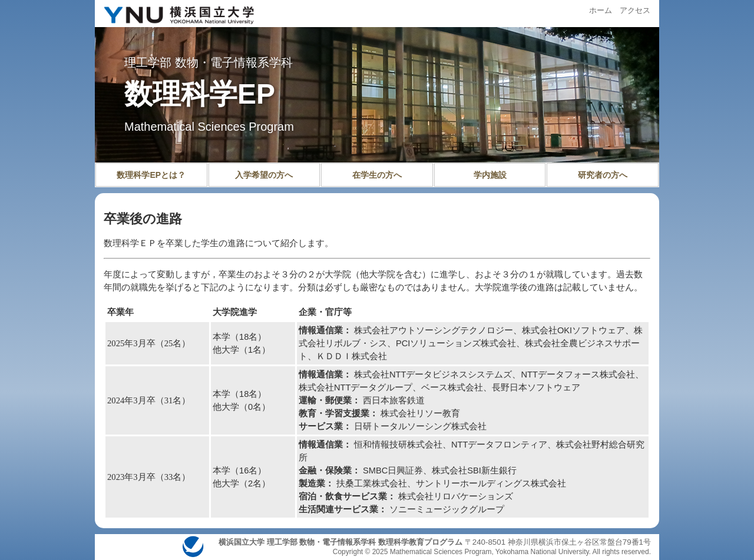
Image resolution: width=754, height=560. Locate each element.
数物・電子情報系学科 (234, 62)
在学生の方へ (377, 175)
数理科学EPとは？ (151, 175)
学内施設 (490, 175)
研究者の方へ (603, 175)
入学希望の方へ (264, 175)
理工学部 (148, 62)
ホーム (601, 10)
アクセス (635, 10)
